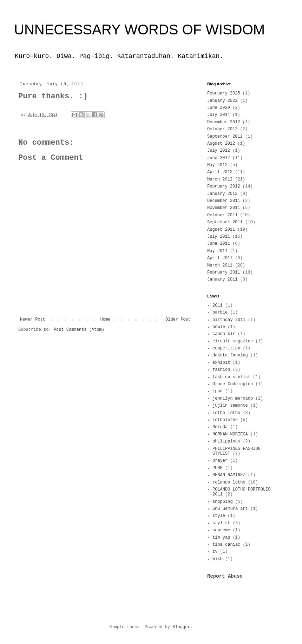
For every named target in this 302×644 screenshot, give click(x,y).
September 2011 (225, 222)
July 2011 (219, 237)
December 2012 (224, 122)
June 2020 (219, 108)
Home (106, 320)
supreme (221, 530)
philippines (226, 441)
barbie (220, 313)
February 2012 (224, 186)
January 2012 (222, 194)
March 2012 (220, 179)
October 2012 (222, 129)
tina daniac (226, 545)
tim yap (221, 538)
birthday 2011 (229, 320)
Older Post (178, 320)
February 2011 (224, 272)
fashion (221, 370)
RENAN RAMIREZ (229, 475)
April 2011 (220, 258)
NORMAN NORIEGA (230, 434)
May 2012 (217, 165)
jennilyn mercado (233, 399)
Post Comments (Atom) (79, 330)
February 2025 (224, 93)
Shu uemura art (230, 509)
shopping (223, 502)
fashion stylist (231, 377)
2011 (218, 305)
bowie (219, 327)
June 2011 (219, 244)
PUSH (218, 468)
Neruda (220, 427)
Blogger (181, 627)
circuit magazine (233, 341)
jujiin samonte (230, 406)
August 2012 (221, 144)
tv (215, 552)
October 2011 (222, 215)
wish (218, 559)
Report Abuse (225, 576)
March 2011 (220, 265)
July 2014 (219, 115)
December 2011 (224, 201)
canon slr (224, 334)
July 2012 (219, 151)
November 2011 (224, 208)
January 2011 (222, 280)
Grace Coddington (233, 384)
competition (226, 348)
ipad (218, 391)
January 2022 (222, 101)
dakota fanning (230, 355)
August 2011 (221, 230)
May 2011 (217, 251)
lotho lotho (226, 413)
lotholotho (225, 420)
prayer (220, 461)
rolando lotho (229, 482)
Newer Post (33, 320)
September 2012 (225, 137)
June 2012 (219, 158)
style (219, 516)
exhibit (221, 363)
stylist (221, 523)
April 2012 (220, 172)
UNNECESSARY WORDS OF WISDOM (139, 29)
